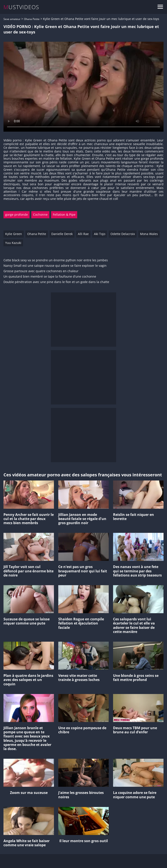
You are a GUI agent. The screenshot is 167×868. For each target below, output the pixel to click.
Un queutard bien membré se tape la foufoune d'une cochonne (50, 277)
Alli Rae (83, 234)
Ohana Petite (32, 19)
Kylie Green (14, 234)
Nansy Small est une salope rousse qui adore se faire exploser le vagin (55, 266)
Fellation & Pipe (64, 215)
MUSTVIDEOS (21, 7)
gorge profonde (17, 215)
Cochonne (40, 215)
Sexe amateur (12, 19)
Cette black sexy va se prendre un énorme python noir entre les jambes (56, 260)
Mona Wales (149, 234)
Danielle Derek (62, 234)
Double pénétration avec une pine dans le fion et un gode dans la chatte (56, 282)
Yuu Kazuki (13, 243)
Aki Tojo (100, 234)
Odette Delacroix (123, 234)
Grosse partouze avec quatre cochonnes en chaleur (41, 271)
